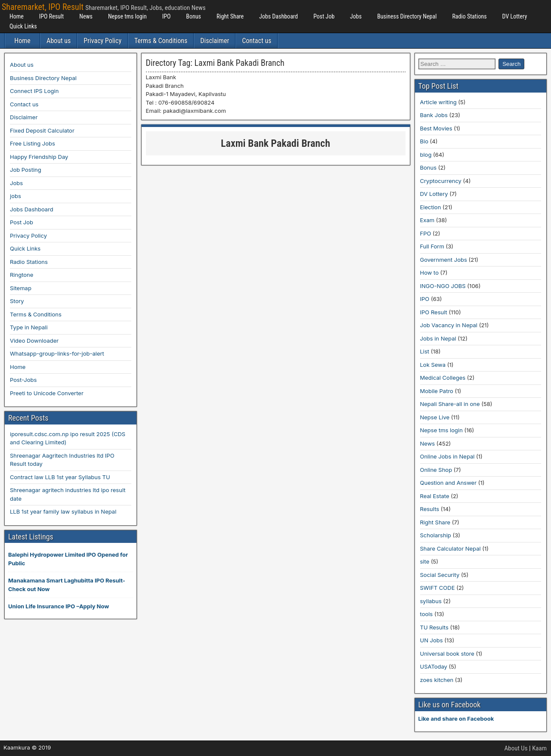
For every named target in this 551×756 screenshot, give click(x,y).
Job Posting (26, 170)
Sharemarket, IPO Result (43, 7)
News (86, 16)
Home (17, 16)
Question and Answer (449, 483)
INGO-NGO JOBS (443, 286)
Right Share (230, 16)
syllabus (431, 601)
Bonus (193, 16)
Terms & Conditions (161, 41)
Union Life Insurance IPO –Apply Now (59, 606)
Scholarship (436, 535)
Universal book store (447, 654)
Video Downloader (34, 341)
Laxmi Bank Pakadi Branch (275, 143)
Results (430, 509)
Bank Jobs (434, 115)
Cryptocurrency (441, 181)
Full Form (432, 246)
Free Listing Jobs (33, 143)
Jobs (356, 16)
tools (427, 614)
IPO (167, 16)
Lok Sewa (433, 365)
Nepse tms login (127, 16)
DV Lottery (515, 16)
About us (59, 41)
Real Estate (435, 496)
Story (17, 301)
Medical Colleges (443, 378)
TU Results (434, 627)
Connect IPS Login (34, 91)
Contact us (257, 41)
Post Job (324, 16)
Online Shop (436, 470)
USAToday (434, 666)
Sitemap (21, 288)
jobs (15, 196)
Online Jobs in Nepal (447, 456)
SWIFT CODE (438, 588)
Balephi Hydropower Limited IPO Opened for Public (68, 559)
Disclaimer (215, 41)
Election (431, 207)
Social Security (440, 575)
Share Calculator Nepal (450, 548)
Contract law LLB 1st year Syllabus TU (60, 477)
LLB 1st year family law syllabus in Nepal (63, 511)
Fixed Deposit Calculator (42, 130)
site (425, 561)
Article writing (438, 102)
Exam (427, 220)
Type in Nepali (29, 327)
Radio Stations (469, 16)
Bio (424, 141)
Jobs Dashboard (279, 16)
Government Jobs (444, 260)
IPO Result (51, 16)
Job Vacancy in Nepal (449, 325)
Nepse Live (435, 417)
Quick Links (23, 26)
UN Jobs (432, 640)
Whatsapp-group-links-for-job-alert (57, 353)
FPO (426, 233)
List (425, 351)
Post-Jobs (23, 380)
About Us (516, 748)
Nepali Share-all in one (450, 404)
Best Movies (436, 128)
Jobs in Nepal (438, 338)
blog (426, 155)
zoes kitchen (437, 680)
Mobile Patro (437, 391)
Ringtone (22, 275)
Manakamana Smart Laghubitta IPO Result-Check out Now (67, 585)
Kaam (539, 748)
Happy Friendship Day (39, 157)
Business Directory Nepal (407, 16)
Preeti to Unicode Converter (47, 393)
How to (429, 273)
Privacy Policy (102, 41)
